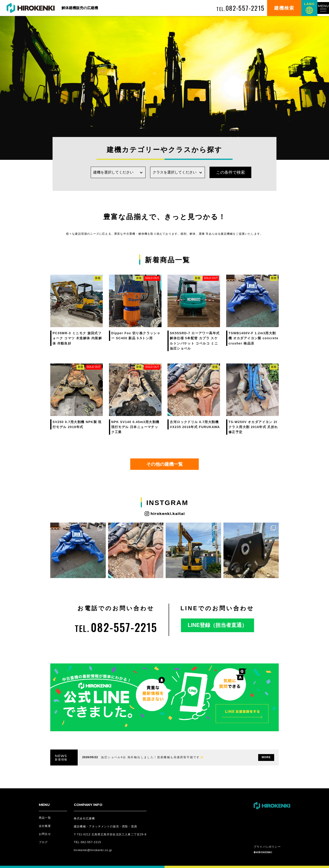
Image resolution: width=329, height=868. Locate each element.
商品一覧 (45, 818)
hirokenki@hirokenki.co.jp (93, 850)
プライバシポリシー (267, 847)
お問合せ (45, 834)
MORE (266, 757)
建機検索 (280, 8)
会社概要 (45, 826)
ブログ (43, 842)
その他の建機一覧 (164, 464)
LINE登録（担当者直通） (217, 625)
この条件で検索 (224, 172)
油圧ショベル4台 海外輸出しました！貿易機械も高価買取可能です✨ (152, 757)
